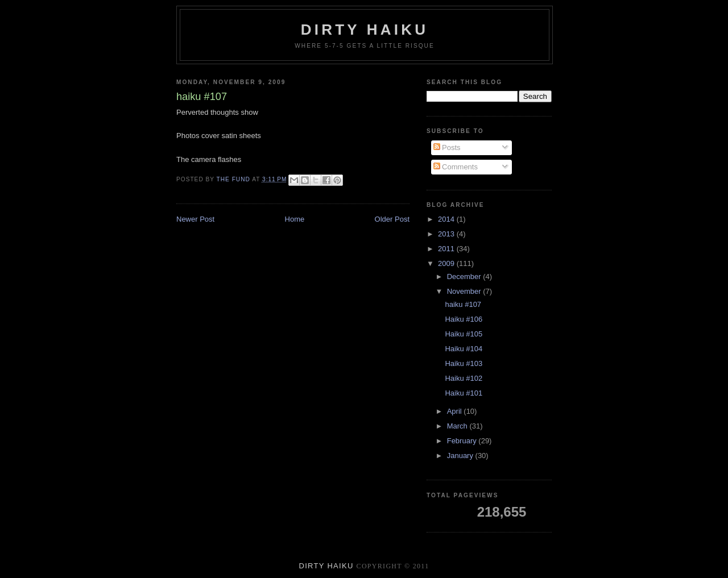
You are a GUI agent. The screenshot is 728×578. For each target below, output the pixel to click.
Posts (447, 147)
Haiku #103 (464, 363)
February (463, 441)
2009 (447, 263)
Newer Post (195, 219)
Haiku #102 (464, 378)
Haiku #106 (464, 319)
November (465, 291)
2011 (447, 249)
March (458, 426)
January (461, 456)
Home (295, 219)
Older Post (392, 219)
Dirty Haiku (365, 30)
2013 (447, 234)
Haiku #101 (464, 393)
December (465, 276)
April (456, 411)
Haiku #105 (464, 334)
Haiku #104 (464, 349)
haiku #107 (463, 304)
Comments (456, 167)
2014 (447, 219)
